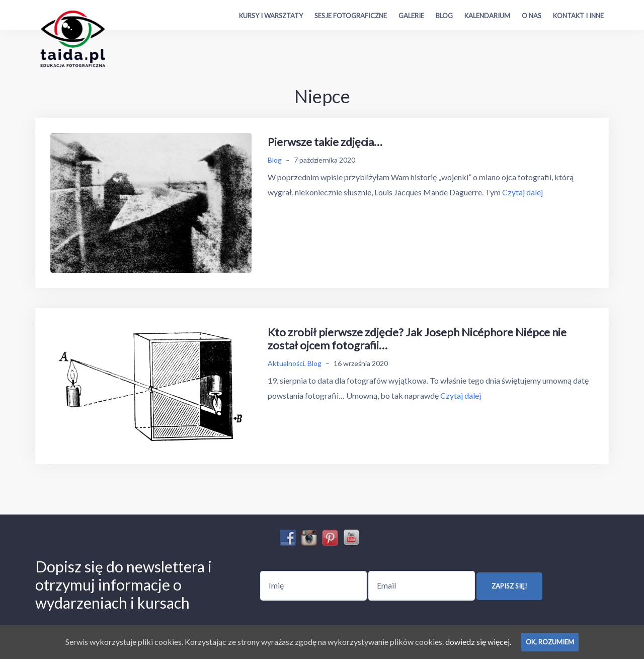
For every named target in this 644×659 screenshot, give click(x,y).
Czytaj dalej (522, 192)
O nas (532, 16)
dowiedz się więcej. (478, 642)
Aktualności (286, 363)
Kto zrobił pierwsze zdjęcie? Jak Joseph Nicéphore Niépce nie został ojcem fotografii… (417, 339)
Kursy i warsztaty (271, 16)
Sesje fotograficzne (351, 16)
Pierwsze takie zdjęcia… (325, 142)
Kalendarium (487, 16)
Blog (444, 16)
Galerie (411, 16)
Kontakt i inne (578, 16)
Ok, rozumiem (550, 642)
